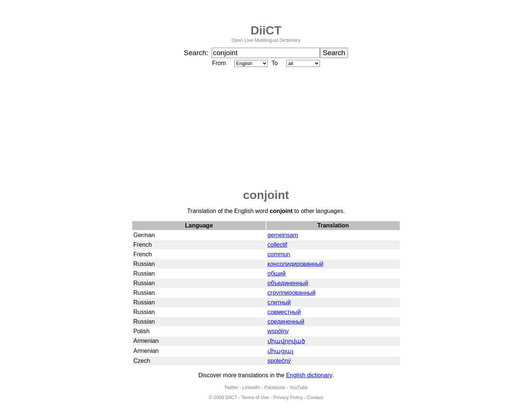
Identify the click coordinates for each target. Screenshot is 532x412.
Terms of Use (255, 397)
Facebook (275, 387)
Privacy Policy (288, 397)
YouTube (299, 387)
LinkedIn (251, 387)
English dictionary (309, 375)
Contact (315, 397)
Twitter (231, 387)
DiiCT (266, 30)
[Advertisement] (266, 128)
